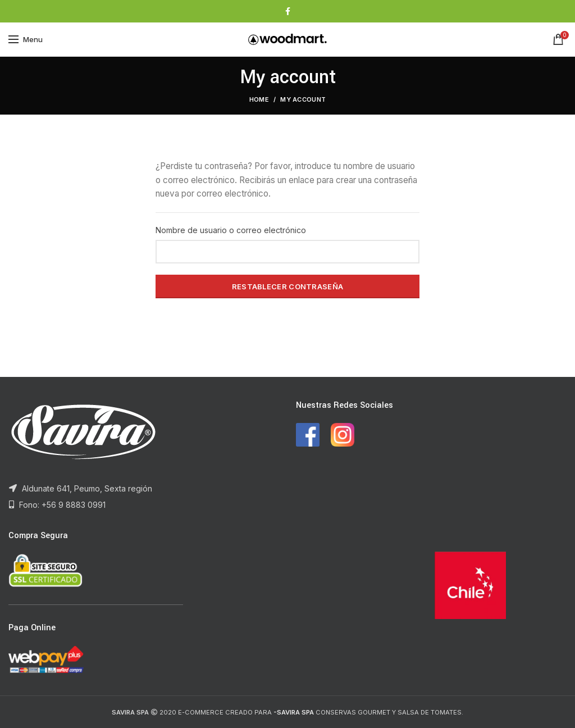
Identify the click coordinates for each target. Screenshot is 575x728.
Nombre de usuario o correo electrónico (231, 230)
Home (259, 99)
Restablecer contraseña (288, 286)
